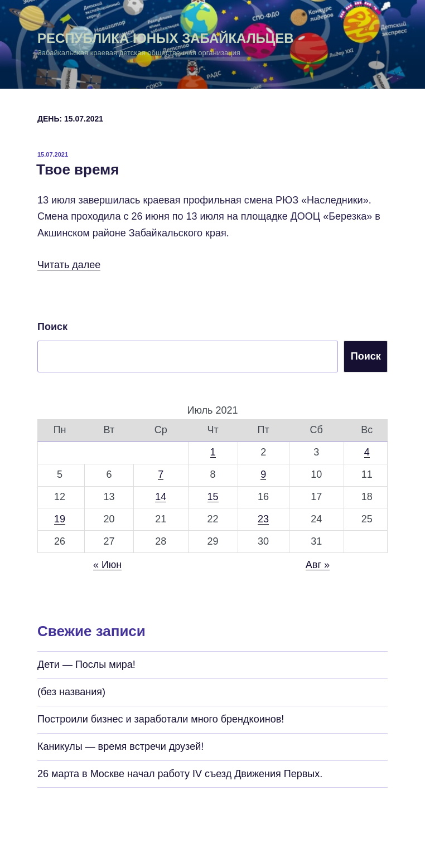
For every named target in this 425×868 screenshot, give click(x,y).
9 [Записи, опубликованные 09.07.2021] (263, 474)
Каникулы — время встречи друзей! (120, 746)
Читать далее (69, 265)
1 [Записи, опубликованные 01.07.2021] (213, 452)
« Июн (107, 565)
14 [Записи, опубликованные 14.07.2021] (161, 497)
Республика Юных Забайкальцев (166, 38)
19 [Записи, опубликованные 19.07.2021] (60, 519)
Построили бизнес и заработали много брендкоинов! (161, 719)
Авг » (318, 565)
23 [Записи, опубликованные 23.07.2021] (263, 519)
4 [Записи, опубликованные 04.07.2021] (367, 452)
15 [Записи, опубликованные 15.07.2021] (213, 497)
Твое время (78, 169)
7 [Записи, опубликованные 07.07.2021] (161, 474)
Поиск (52, 327)
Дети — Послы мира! (86, 665)
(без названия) (71, 692)
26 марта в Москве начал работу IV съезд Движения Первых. (180, 774)
